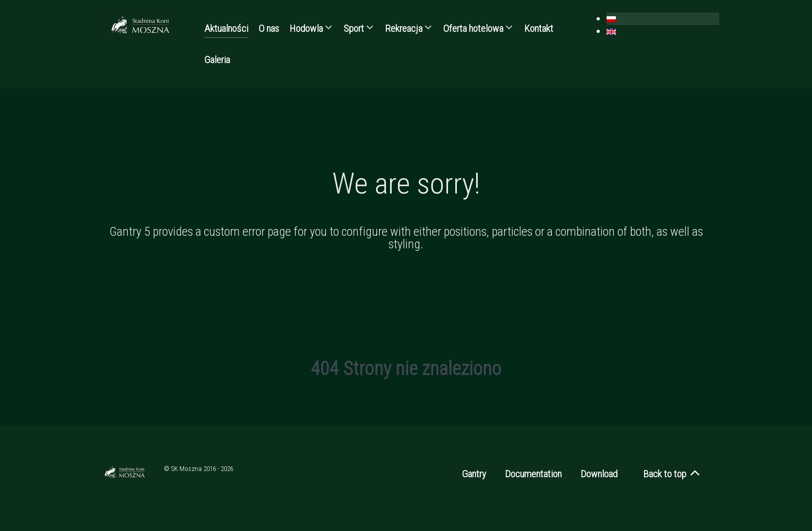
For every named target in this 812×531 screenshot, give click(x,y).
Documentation (533, 474)
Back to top (672, 474)
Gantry (474, 474)
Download (599, 474)
